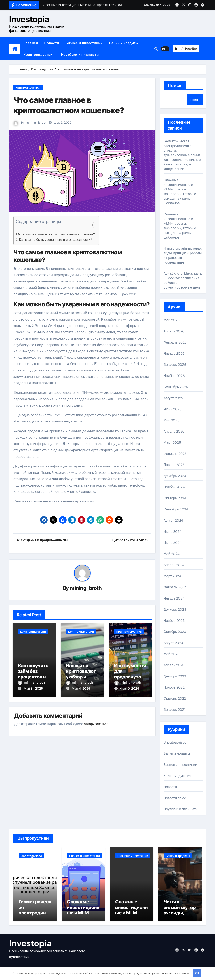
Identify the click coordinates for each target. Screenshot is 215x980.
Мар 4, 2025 (81, 689)
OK (197, 973)
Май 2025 (172, 420)
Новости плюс (175, 798)
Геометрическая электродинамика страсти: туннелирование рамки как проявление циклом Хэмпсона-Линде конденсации (182, 155)
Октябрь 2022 (175, 699)
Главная (31, 43)
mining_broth (36, 123)
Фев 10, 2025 (130, 689)
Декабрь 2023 (175, 609)
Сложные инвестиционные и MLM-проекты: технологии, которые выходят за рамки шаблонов (180, 192)
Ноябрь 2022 (174, 687)
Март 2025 (172, 443)
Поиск (175, 85)
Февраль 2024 (175, 587)
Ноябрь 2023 (174, 621)
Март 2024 (172, 576)
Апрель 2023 (174, 665)
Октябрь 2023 (175, 632)
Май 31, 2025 (33, 689)
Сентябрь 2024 (176, 509)
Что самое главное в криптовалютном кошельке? (56, 234)
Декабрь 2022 (175, 676)
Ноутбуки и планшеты (80, 55)
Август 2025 (173, 398)
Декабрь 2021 (174, 710)
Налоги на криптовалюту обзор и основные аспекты (81, 677)
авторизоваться (96, 724)
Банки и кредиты (124, 43)
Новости (52, 43)
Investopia (29, 19)
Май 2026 (172, 320)
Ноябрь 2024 (174, 487)
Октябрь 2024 (175, 498)
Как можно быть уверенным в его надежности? (55, 240)
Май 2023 (171, 654)
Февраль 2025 (175, 454)
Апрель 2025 (174, 431)
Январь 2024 (174, 598)
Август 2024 (173, 520)
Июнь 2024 (172, 543)
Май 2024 (172, 554)
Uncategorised (175, 742)
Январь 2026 (174, 354)
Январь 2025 (174, 465)
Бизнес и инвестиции (84, 43)
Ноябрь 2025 (174, 376)
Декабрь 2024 (175, 476)
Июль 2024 (173, 532)
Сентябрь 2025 (176, 387)
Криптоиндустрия (39, 55)
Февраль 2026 (175, 342)
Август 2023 (173, 643)
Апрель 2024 (174, 565)
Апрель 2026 (174, 331)
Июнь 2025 (172, 409)
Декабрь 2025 (175, 365)
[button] (204, 49)
